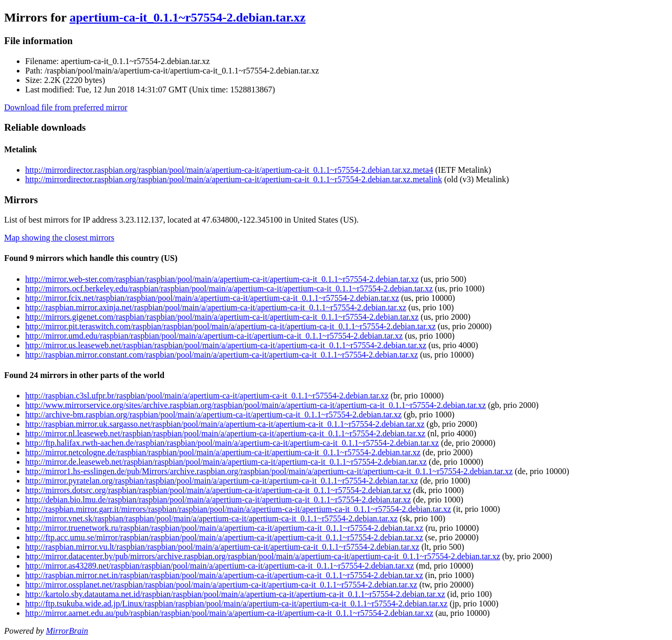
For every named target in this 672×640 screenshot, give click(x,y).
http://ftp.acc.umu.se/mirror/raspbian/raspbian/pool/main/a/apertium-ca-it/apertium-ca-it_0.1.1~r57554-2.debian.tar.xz (224, 537)
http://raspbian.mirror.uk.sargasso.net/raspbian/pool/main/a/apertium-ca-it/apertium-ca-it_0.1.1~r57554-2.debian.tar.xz (225, 424)
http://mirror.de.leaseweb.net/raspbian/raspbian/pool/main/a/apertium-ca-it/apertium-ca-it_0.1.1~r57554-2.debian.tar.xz (226, 462)
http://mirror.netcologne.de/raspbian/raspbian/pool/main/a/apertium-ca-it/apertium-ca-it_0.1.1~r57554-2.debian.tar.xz (223, 452)
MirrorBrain (67, 631)
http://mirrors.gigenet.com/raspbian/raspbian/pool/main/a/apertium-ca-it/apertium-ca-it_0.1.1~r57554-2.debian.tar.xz (222, 317)
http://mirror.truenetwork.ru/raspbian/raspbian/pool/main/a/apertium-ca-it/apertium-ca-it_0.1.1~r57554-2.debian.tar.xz (224, 528)
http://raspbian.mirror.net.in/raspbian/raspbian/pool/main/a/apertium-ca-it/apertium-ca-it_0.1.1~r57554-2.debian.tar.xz (224, 575)
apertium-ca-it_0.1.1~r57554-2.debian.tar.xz (187, 17)
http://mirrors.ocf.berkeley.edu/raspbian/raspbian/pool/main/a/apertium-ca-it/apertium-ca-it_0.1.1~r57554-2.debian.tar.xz (229, 288)
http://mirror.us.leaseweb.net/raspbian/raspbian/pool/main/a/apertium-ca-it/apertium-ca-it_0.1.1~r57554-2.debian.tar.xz (226, 345)
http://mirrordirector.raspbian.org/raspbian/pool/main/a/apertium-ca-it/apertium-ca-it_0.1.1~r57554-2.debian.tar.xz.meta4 (229, 170)
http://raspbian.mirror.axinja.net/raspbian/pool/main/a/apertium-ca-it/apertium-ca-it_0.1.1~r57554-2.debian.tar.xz (216, 307)
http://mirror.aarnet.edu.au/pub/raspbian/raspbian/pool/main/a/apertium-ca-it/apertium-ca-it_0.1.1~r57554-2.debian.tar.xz (229, 613)
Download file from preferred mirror (66, 107)
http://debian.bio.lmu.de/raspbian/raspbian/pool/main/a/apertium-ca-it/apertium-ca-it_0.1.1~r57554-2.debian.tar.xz (218, 500)
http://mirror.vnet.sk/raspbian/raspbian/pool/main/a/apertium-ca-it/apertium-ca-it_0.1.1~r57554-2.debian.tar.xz (211, 518)
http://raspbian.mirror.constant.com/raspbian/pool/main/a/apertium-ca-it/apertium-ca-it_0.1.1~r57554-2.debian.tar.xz (222, 355)
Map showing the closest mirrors (59, 238)
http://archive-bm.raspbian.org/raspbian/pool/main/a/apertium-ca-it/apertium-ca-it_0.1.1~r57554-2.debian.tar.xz (213, 415)
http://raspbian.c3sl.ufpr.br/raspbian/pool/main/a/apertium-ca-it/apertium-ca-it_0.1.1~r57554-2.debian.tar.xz (207, 396)
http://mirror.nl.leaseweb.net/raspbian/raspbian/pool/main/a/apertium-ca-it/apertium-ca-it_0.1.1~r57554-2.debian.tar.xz (225, 433)
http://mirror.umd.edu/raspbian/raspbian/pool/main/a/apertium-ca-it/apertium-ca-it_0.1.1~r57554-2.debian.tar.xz (214, 336)
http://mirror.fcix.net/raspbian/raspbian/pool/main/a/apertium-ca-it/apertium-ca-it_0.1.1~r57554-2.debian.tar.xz (212, 298)
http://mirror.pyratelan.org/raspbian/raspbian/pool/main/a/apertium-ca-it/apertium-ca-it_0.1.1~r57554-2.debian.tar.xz (222, 481)
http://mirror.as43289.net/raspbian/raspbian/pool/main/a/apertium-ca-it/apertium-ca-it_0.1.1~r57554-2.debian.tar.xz (219, 566)
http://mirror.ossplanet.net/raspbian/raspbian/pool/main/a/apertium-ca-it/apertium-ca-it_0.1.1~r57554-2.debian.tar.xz (221, 585)
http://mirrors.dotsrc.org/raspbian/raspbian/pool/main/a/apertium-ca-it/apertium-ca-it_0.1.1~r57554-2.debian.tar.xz (218, 490)
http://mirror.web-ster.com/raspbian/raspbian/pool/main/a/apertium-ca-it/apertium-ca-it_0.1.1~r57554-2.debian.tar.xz (222, 279)
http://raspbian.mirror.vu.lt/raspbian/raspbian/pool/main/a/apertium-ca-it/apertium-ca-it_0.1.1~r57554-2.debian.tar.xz (222, 547)
